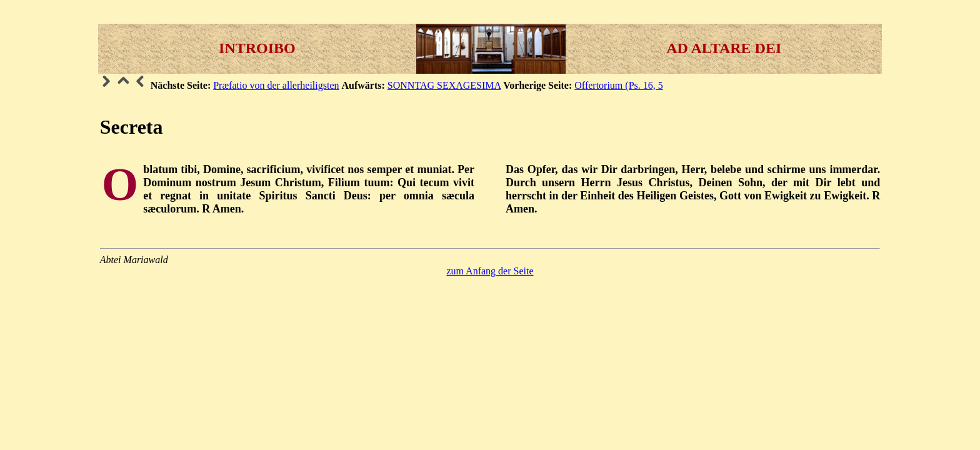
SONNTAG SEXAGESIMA (444, 85)
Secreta (132, 127)
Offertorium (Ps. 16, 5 (618, 85)
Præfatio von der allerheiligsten (276, 85)
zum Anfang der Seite (490, 271)
